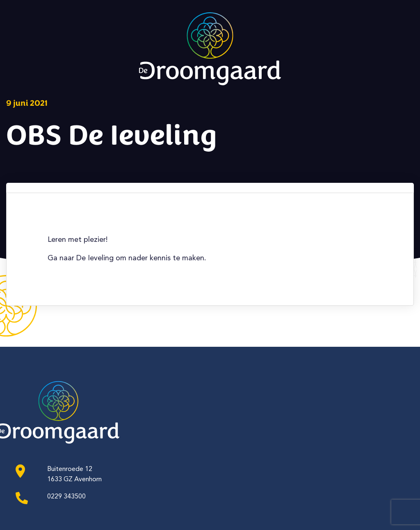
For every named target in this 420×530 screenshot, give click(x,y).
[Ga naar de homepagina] (210, 54)
